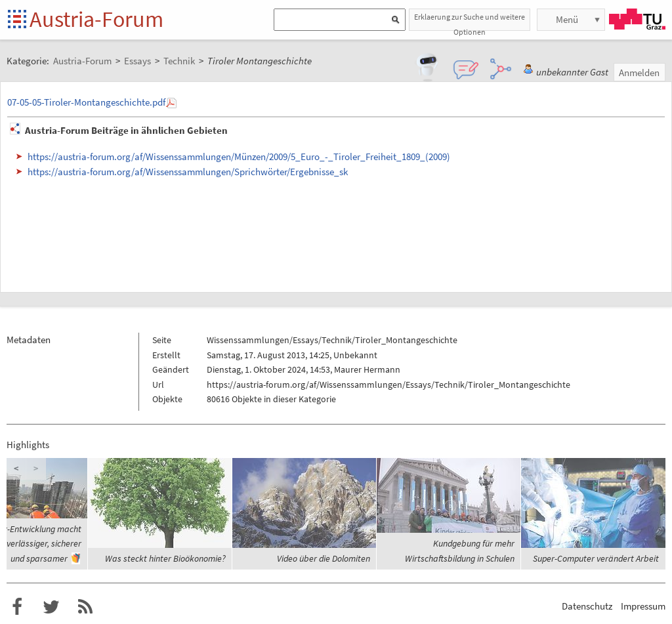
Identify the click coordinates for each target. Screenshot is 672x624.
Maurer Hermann (367, 369)
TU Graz (637, 19)
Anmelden (639, 73)
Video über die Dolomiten (324, 558)
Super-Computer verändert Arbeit (596, 558)
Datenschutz (587, 606)
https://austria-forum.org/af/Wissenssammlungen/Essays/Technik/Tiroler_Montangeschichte (388, 385)
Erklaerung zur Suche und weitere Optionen (470, 21)
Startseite (18, 20)
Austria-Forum (96, 19)
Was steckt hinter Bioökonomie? (165, 558)
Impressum (643, 606)
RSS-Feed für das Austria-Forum (85, 607)
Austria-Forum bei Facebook (17, 607)
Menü (567, 19)
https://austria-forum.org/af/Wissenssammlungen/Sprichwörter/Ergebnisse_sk (188, 172)
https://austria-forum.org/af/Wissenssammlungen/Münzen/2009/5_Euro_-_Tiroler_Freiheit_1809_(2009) (239, 156)
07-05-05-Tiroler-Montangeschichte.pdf (86, 102)
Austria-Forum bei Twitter (51, 607)
